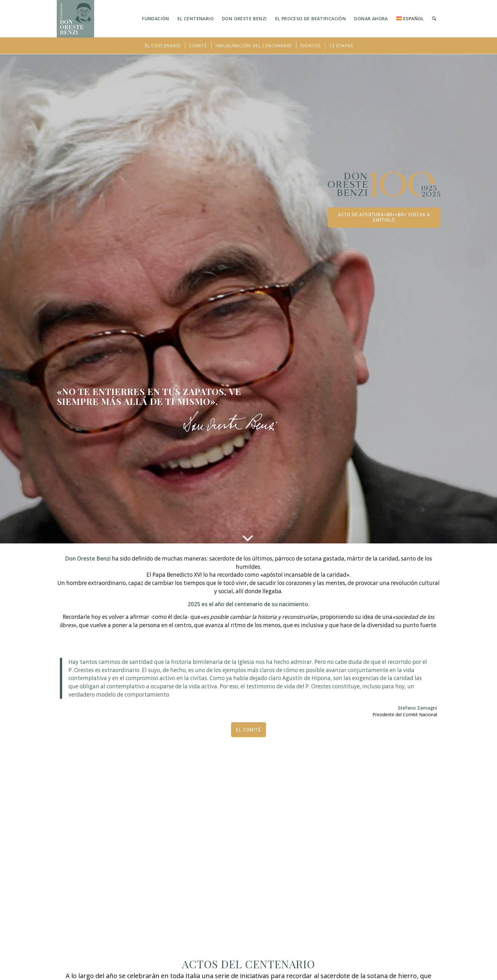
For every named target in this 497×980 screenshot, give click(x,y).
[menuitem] (156, 19)
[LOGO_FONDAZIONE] (75, 19)
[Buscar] (434, 19)
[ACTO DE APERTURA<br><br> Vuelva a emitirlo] (384, 217)
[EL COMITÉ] (249, 730)
